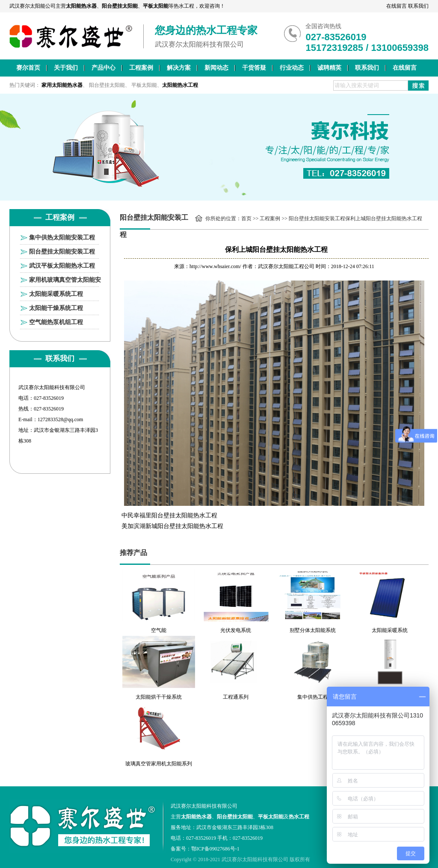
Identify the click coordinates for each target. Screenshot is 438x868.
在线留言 (397, 6)
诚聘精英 (329, 68)
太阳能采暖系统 (390, 630)
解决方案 (179, 68)
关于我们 (66, 68)
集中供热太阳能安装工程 (62, 238)
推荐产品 (133, 553)
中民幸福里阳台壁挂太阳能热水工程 (169, 515)
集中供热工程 (313, 697)
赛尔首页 (28, 68)
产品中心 (104, 68)
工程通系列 (236, 697)
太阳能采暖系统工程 (56, 294)
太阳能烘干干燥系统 (159, 697)
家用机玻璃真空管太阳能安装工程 (65, 282)
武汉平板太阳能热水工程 (62, 266)
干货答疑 (254, 68)
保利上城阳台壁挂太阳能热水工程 (384, 218)
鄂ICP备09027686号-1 (215, 849)
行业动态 (292, 68)
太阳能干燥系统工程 (56, 308)
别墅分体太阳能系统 (313, 630)
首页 (246, 218)
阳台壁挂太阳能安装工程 (62, 252)
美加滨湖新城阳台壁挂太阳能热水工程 (172, 526)
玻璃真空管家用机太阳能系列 (159, 764)
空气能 (159, 630)
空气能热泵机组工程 (56, 322)
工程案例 (141, 68)
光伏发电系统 (236, 630)
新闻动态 (216, 68)
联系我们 (418, 6)
